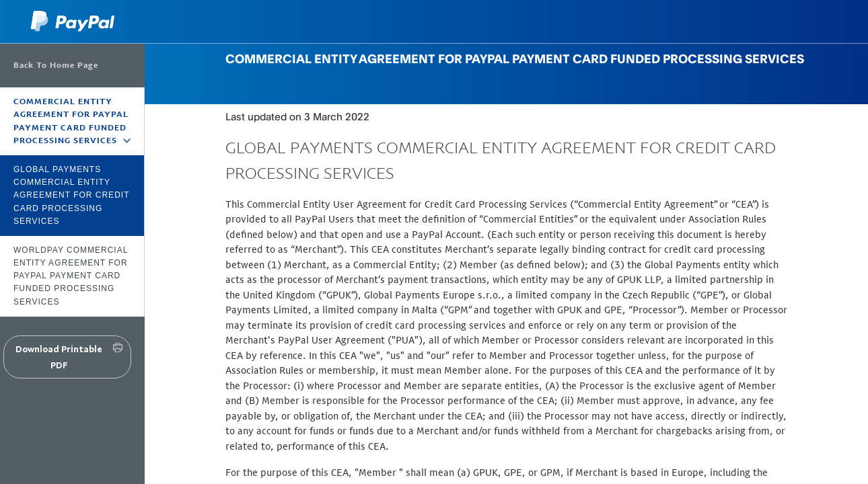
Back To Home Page (56, 65)
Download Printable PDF (59, 357)
